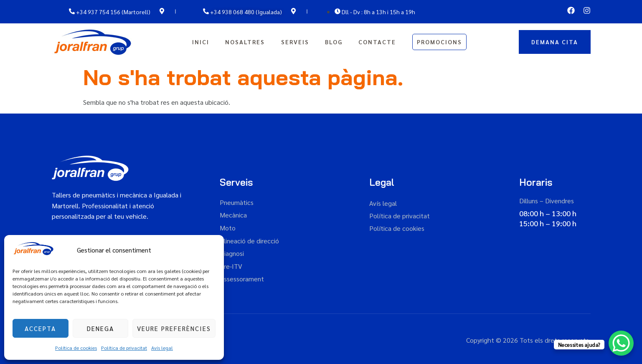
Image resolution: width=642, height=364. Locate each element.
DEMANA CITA (555, 42)
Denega (100, 328)
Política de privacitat (124, 348)
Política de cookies (76, 348)
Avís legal (162, 348)
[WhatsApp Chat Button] (621, 343)
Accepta (40, 328)
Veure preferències (174, 328)
